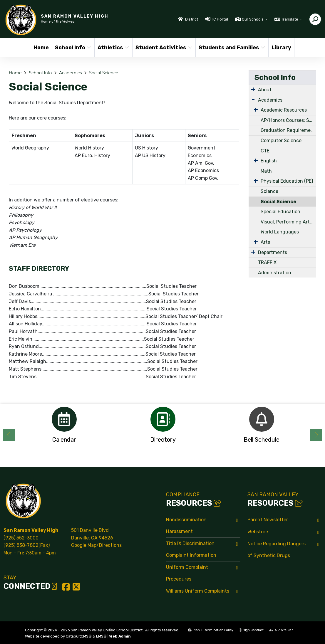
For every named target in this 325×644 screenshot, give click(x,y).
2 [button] (167, 448)
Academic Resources (284, 110)
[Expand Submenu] (253, 89)
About (265, 90)
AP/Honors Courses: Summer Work (288, 120)
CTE (265, 151)
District (192, 19)
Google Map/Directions (96, 545)
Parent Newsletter (268, 520)
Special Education (280, 212)
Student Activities (162, 48)
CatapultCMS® (79, 636)
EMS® (101, 636)
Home (41, 48)
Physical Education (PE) (287, 181)
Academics (70, 73)
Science (269, 191)
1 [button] (158, 448)
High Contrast (253, 630)
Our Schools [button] (253, 19)
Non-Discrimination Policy (211, 630)
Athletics (113, 48)
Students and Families (230, 48)
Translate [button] (290, 19)
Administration (275, 273)
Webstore (258, 532)
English (269, 161)
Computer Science (281, 141)
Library (281, 48)
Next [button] (316, 435)
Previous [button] (9, 435)
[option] (64, 427)
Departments (273, 252)
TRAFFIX (267, 262)
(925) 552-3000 (21, 538)
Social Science (104, 73)
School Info (73, 48)
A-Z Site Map (281, 630)
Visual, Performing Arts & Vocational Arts (288, 222)
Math (266, 171)
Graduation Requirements (288, 130)
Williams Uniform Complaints (198, 591)
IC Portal (220, 19)
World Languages (280, 232)
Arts (265, 242)
